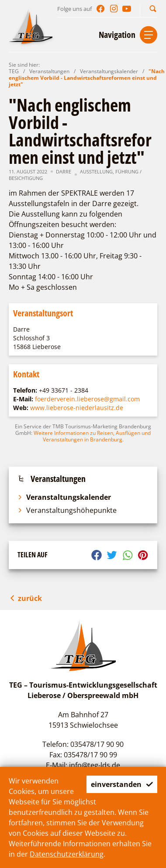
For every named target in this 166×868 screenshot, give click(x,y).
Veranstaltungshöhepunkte (67, 510)
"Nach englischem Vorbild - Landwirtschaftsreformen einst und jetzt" (87, 78)
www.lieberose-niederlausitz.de (77, 408)
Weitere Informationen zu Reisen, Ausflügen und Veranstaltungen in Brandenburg (92, 436)
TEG (14, 71)
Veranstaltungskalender (109, 71)
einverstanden (122, 784)
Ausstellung (96, 171)
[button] (153, 8)
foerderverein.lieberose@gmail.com (87, 399)
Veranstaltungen (49, 71)
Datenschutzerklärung (67, 854)
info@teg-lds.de (95, 765)
